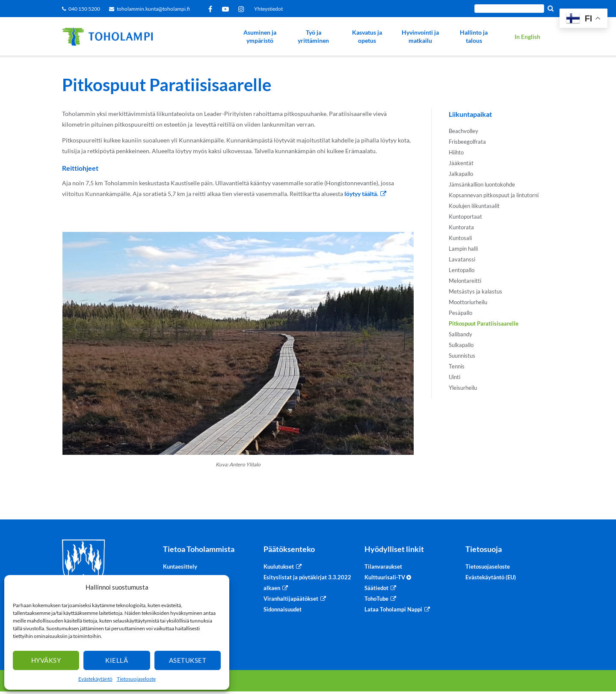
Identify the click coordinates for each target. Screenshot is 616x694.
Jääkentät (461, 163)
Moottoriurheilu (468, 302)
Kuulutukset (279, 566)
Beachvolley (463, 131)
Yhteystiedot (268, 9)
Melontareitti (465, 281)
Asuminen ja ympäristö (260, 37)
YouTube (227, 9)
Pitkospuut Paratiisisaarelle (484, 323)
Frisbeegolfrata (467, 142)
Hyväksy (46, 660)
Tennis (457, 366)
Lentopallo (462, 270)
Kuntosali (460, 238)
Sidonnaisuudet (283, 609)
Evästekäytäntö (95, 679)
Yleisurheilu (463, 388)
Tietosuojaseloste (136, 679)
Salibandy (461, 334)
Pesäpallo (461, 313)
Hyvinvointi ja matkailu (420, 37)
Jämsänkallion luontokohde (482, 184)
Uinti (455, 377)
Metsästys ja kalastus (475, 291)
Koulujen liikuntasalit (474, 206)
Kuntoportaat (465, 217)
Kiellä (117, 660)
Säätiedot (376, 588)
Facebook (212, 9)
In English (527, 37)
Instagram (243, 9)
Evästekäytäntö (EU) (491, 577)
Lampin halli (463, 249)
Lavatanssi (462, 259)
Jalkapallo (461, 174)
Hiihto (456, 152)
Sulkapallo (461, 345)
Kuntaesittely (180, 566)
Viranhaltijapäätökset (291, 599)
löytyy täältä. (361, 194)
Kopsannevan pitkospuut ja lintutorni (494, 195)
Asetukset (188, 660)
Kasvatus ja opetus (367, 37)
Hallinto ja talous (474, 37)
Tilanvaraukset (383, 566)
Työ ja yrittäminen (313, 37)
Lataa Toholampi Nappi (393, 609)
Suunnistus (462, 356)
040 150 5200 (84, 9)
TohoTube (376, 599)
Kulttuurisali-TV (388, 577)
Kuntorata (461, 227)
